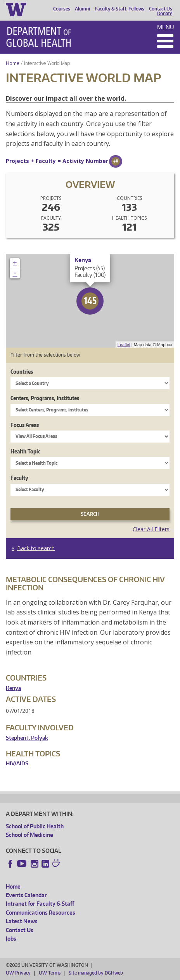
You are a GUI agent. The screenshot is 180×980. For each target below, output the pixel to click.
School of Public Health (35, 826)
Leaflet (124, 345)
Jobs (11, 939)
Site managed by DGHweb (96, 973)
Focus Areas (25, 425)
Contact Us (161, 9)
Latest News (22, 921)
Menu (166, 27)
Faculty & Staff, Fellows (119, 9)
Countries (22, 372)
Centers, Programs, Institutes (45, 398)
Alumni (82, 9)
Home (13, 63)
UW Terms (50, 973)
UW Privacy (18, 973)
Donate (165, 14)
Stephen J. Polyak (27, 738)
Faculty (19, 478)
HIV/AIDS (17, 764)
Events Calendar (26, 895)
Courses (62, 9)
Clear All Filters (151, 529)
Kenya (13, 688)
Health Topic (25, 451)
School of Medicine (29, 835)
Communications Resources (41, 913)
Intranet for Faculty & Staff (40, 904)
